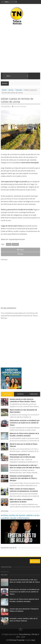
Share (20, 254)
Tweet (20, 250)
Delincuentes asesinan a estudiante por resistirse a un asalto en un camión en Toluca (25, 423)
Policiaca (19, 90)
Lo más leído (7, 394)
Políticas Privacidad (17, 640)
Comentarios (34, 394)
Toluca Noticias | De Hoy (28, 634)
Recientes (20, 394)
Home (4, 90)
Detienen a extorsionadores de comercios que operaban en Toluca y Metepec (23, 478)
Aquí (33, 640)
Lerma (11, 90)
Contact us (35, 561)
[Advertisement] (20, 49)
